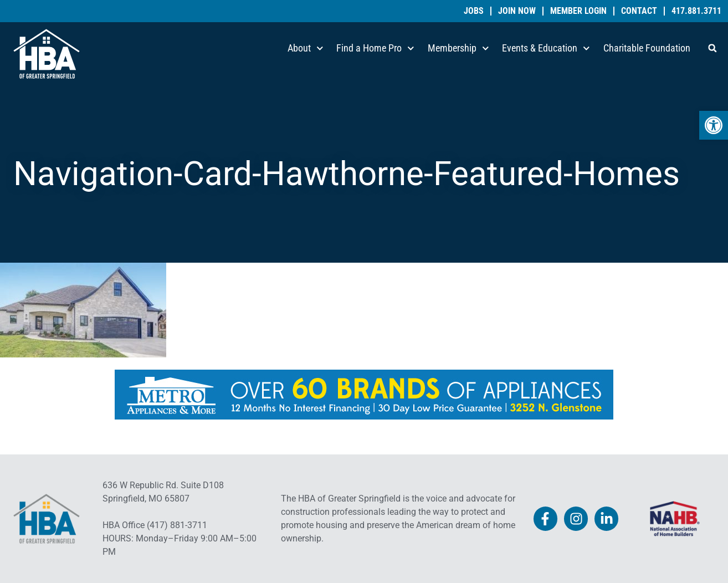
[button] (712, 48)
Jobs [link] (474, 11)
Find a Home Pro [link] (375, 48)
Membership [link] (458, 48)
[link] (714, 125)
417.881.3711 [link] (696, 11)
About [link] (306, 48)
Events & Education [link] (546, 48)
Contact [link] (639, 11)
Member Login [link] (578, 11)
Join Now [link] (517, 11)
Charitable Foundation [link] (647, 48)
